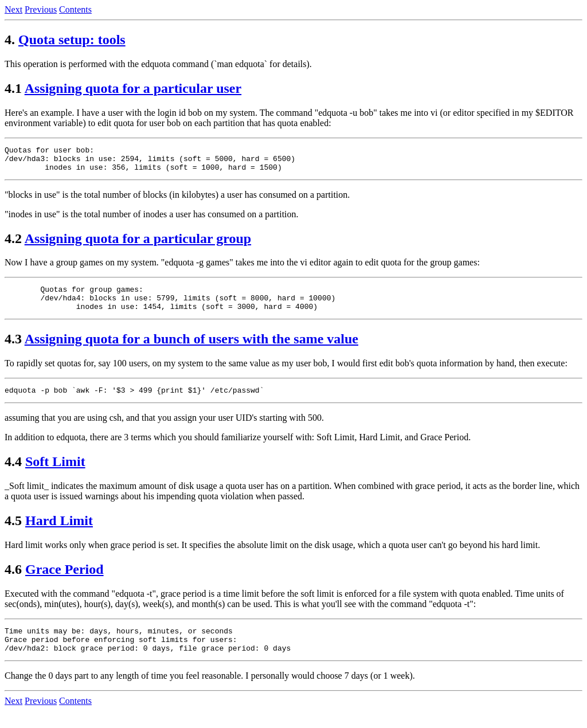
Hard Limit (59, 533)
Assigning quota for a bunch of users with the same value (191, 349)
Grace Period (64, 581)
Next (13, 9)
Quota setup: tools (72, 40)
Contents (75, 9)
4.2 (13, 244)
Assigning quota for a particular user (133, 88)
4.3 (13, 349)
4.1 (13, 88)
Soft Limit (55, 473)
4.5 (13, 533)
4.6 (13, 581)
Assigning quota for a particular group (138, 244)
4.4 (13, 473)
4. (10, 40)
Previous (41, 9)
